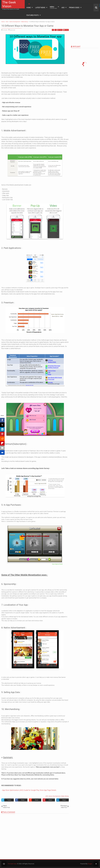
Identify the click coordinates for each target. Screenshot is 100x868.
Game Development (54, 796)
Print (60, 30)
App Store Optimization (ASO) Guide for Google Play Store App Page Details (29, 790)
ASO (63, 8)
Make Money (65, 796)
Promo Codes (74, 8)
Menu (53, 7)
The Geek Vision (9, 4)
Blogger (90, 864)
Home (29, 8)
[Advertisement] (83, 32)
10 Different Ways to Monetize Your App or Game (33, 26)
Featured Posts (32, 15)
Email (66, 30)
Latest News (40, 8)
